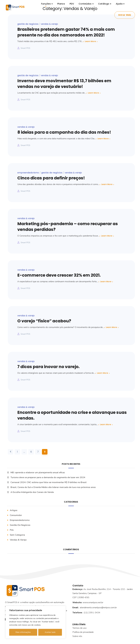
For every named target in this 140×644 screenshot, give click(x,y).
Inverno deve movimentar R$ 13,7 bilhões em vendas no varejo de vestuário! (64, 84)
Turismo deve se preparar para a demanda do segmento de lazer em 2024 (48, 477)
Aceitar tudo (50, 632)
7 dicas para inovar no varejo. (48, 367)
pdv (12, 530)
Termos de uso (80, 628)
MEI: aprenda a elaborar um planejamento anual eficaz (38, 473)
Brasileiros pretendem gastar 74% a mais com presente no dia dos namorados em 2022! (66, 32)
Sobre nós (77, 636)
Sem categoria (17, 535)
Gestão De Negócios (28, 24)
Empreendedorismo (28, 173)
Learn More (90, 41)
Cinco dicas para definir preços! (51, 178)
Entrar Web (125, 15)
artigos (14, 510)
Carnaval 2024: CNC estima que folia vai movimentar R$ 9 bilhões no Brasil (49, 482)
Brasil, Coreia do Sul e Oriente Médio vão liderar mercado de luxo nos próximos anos (53, 487)
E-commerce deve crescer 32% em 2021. (59, 275)
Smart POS (25, 48)
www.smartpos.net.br (93, 602)
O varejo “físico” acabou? (44, 321)
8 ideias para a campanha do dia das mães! (64, 132)
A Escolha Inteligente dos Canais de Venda (32, 492)
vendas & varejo (49, 24)
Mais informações (23, 632)
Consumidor (16, 515)
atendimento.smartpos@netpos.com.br (98, 608)
